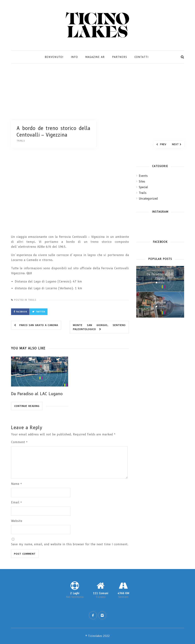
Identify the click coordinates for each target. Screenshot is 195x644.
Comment (19, 442)
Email (16, 502)
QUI (29, 273)
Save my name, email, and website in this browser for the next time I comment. (70, 544)
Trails (32, 300)
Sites (142, 182)
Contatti (141, 57)
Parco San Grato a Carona (36, 325)
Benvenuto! (54, 57)
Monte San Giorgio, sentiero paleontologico (99, 327)
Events (143, 176)
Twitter (40, 312)
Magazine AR (95, 57)
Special (143, 187)
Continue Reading (27, 406)
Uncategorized (148, 199)
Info (74, 57)
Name (16, 484)
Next (177, 144)
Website (17, 521)
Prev (161, 144)
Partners (120, 57)
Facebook (21, 312)
